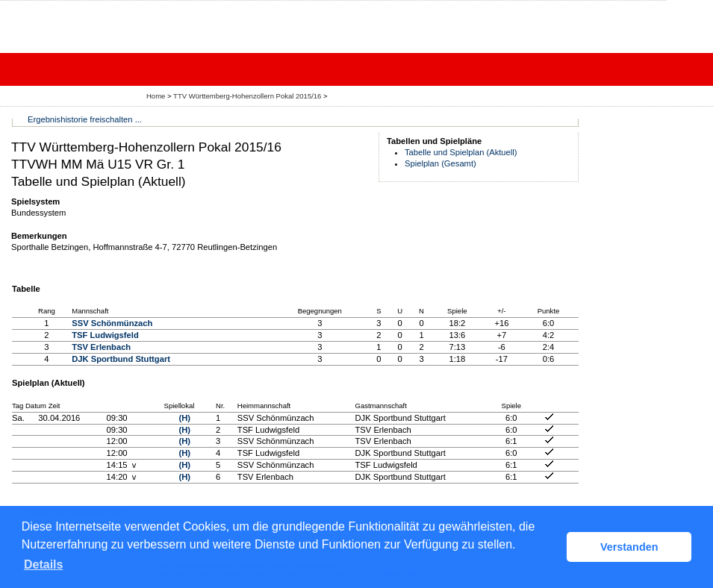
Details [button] (43, 564)
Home (156, 96)
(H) (184, 418)
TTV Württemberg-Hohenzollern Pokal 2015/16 (248, 96)
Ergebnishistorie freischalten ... (85, 119)
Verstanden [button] (629, 547)
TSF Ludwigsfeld (105, 335)
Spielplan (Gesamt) (440, 163)
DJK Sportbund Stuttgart (121, 359)
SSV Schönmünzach (112, 323)
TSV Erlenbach (101, 347)
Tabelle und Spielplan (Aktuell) (461, 152)
